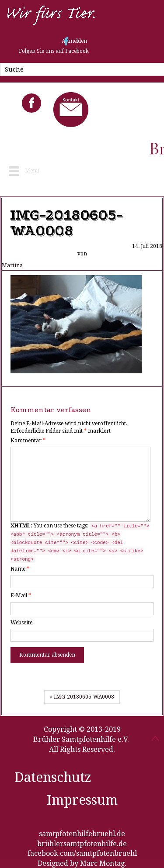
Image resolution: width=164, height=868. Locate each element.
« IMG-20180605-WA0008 (82, 697)
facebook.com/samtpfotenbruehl (82, 853)
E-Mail (21, 596)
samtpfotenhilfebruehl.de (82, 834)
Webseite (21, 623)
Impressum (82, 800)
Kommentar (28, 441)
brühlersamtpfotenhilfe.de (82, 844)
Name (20, 569)
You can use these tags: (80, 543)
